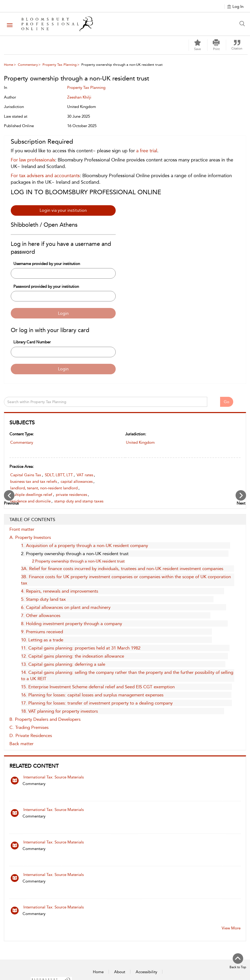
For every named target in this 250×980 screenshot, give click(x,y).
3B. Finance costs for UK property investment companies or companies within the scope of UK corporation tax (126, 580)
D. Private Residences (31, 735)
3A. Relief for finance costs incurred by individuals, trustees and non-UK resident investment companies (122, 568)
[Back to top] (238, 961)
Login (63, 313)
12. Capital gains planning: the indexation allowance (73, 656)
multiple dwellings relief (31, 495)
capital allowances (77, 481)
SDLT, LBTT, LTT (59, 475)
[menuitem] (25, 65)
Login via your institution (63, 210)
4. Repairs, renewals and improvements (60, 591)
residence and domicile (30, 501)
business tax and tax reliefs (34, 481)
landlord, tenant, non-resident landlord (44, 488)
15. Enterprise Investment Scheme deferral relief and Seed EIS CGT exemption (98, 687)
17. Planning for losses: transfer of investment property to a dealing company (97, 703)
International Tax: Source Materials (54, 777)
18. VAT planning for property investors (59, 711)
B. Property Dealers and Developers (45, 719)
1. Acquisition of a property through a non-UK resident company (84, 545)
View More (231, 928)
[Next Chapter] (241, 495)
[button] (216, 45)
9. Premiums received (42, 632)
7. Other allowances (41, 615)
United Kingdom (140, 442)
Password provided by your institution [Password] (46, 286)
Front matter (22, 529)
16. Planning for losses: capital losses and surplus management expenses (92, 695)
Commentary (28, 65)
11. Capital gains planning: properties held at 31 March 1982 (81, 648)
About (120, 972)
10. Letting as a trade (42, 640)
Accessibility (146, 972)
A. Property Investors (30, 537)
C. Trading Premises (29, 727)
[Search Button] (243, 24)
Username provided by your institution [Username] (47, 264)
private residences (71, 495)
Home (9, 65)
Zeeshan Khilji (79, 97)
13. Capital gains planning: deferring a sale (63, 664)
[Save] (198, 45)
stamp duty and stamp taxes (79, 501)
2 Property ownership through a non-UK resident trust (78, 561)
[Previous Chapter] (9, 495)
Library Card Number (32, 342)
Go (227, 402)
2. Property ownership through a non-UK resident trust (75, 554)
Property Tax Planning (60, 65)
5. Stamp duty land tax (43, 599)
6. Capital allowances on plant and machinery (66, 607)
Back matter (22, 744)
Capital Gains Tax (26, 475)
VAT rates (85, 475)
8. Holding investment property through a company (71, 624)
